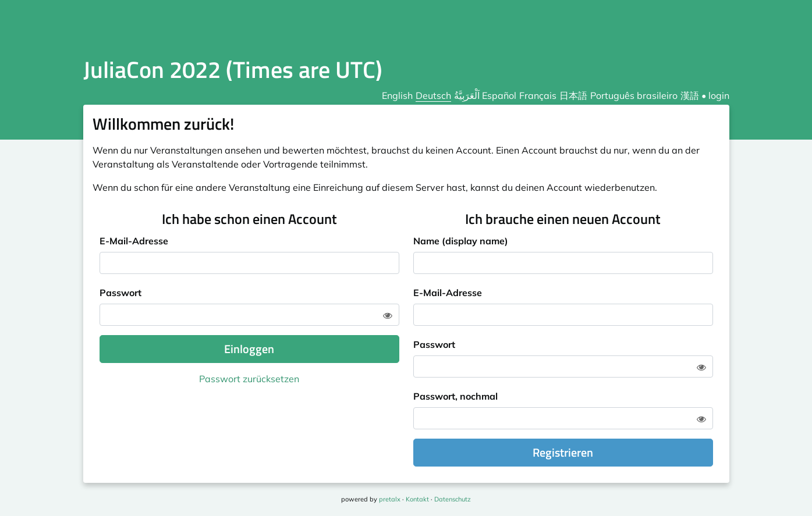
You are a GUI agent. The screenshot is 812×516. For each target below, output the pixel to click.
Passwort (120, 293)
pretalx (390, 499)
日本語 (573, 95)
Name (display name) (461, 241)
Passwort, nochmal (455, 396)
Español (499, 95)
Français (538, 95)
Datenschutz (453, 499)
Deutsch (433, 95)
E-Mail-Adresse (134, 241)
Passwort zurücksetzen (249, 379)
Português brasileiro (634, 95)
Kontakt (417, 499)
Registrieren (563, 452)
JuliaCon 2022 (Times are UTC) (233, 70)
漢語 (690, 95)
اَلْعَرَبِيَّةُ (467, 95)
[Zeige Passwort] (388, 315)
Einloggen (249, 349)
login (719, 95)
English (397, 95)
